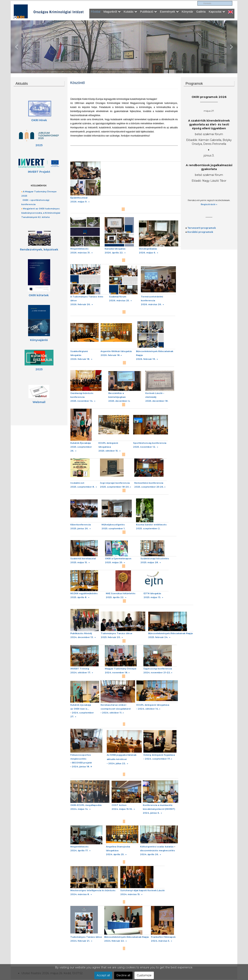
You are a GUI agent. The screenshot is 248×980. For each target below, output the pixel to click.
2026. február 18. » (111, 355)
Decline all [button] (123, 975)
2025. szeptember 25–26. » (150, 487)
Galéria (201, 12)
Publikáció (148, 12)
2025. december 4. (119, 401)
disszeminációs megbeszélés (158, 851)
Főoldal (96, 12)
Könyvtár (187, 12)
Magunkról (112, 12)
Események (169, 12)
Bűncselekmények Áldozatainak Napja (170, 633)
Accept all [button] (103, 975)
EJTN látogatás (152, 594)
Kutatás (130, 12)
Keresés (198, 1)
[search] (215, 3)
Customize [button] (144, 975)
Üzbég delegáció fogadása (159, 755)
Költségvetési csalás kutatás (157, 847)
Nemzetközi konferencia (149, 483)
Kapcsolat (217, 12)
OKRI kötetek (39, 295)
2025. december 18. (157, 401)
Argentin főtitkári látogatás (116, 351)
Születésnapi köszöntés (155, 559)
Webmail (39, 402)
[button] (17, 47)
